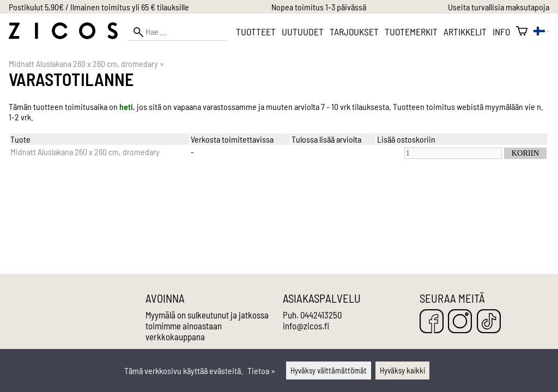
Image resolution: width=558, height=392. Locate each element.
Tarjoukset (354, 32)
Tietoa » (261, 370)
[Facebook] (432, 322)
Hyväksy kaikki (402, 370)
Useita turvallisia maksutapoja (499, 7)
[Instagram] (460, 322)
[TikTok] (489, 322)
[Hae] (178, 32)
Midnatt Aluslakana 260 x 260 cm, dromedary (86, 63)
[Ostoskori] (522, 32)
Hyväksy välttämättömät (329, 370)
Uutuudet (303, 32)
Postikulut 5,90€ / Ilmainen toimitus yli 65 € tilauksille (99, 7)
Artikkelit (465, 32)
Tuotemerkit (411, 32)
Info (501, 32)
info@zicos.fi (306, 326)
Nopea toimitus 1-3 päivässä (319, 7)
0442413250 (321, 315)
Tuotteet (256, 32)
